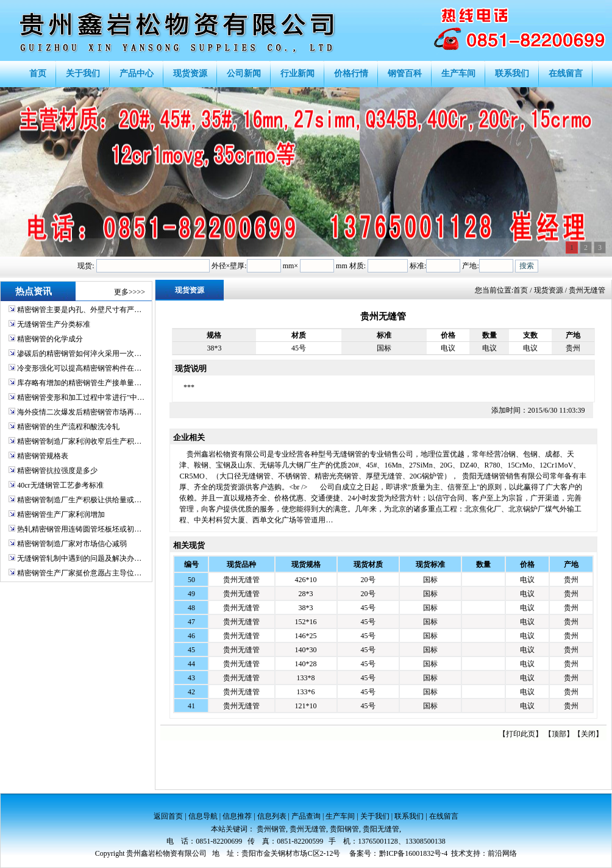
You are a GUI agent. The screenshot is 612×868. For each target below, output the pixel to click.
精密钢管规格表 (43, 456)
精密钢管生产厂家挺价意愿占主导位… (79, 573)
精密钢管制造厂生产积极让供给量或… (79, 500)
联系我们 (409, 816)
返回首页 (168, 816)
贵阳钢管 (344, 829)
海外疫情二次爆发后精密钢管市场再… (79, 412)
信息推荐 (237, 816)
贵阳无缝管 (381, 829)
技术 (458, 853)
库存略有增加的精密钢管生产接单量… (79, 383)
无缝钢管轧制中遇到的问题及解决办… (79, 558)
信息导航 (203, 816)
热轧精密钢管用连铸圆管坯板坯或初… (79, 529)
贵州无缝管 (241, 580)
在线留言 (444, 816)
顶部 (559, 734)
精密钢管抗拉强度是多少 (57, 471)
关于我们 (375, 816)
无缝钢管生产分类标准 (54, 324)
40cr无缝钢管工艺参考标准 (60, 485)
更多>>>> (130, 292)
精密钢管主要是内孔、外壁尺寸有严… (79, 310)
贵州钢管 (271, 829)
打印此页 (521, 734)
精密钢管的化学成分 (50, 339)
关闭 (588, 734)
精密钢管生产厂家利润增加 (61, 514)
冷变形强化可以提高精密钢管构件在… (79, 368)
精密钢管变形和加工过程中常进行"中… (81, 397)
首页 (521, 290)
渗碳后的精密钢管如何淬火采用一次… (79, 354)
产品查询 (306, 816)
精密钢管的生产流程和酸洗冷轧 (68, 427)
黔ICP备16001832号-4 (414, 853)
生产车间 (340, 816)
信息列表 (272, 816)
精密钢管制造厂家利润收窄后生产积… (79, 441)
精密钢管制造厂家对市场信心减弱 (72, 544)
